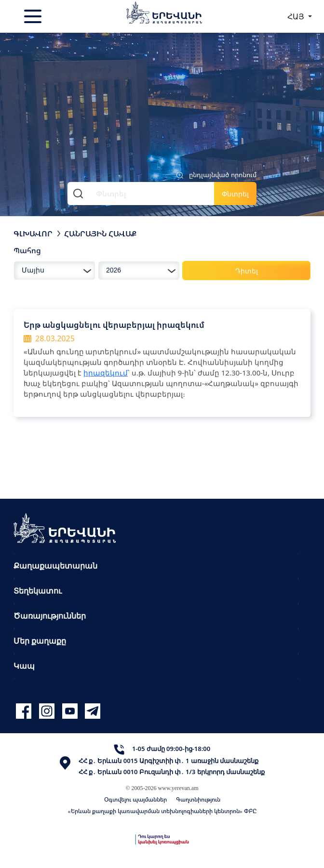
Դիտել (247, 271)
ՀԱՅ (297, 16)
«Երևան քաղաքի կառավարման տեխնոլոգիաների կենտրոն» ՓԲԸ (162, 811)
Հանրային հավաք (100, 233)
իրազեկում (106, 373)
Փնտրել (235, 194)
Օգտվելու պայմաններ (135, 799)
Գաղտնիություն (198, 799)
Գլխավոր (33, 233)
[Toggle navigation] (34, 16)
